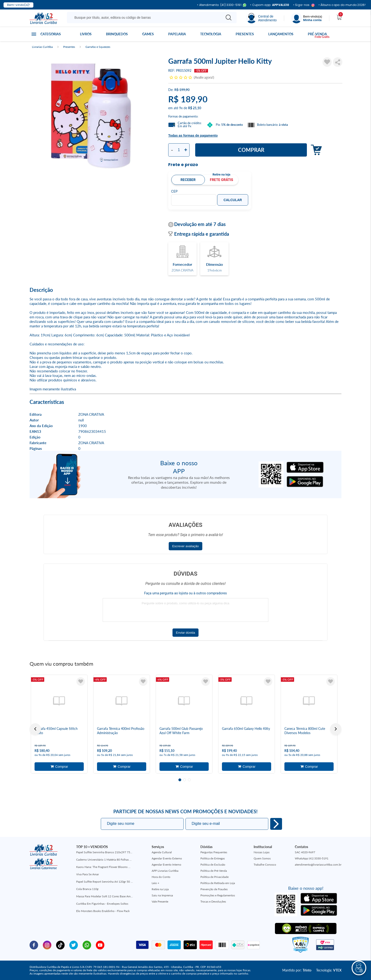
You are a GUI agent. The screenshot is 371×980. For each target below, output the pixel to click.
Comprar (251, 150)
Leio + (155, 883)
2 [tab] (185, 780)
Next (336, 729)
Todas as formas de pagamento (193, 135)
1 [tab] (180, 780)
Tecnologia (211, 34)
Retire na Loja (160, 889)
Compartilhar (338, 62)
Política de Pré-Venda (214, 871)
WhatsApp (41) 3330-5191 (312, 858)
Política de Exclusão (213, 865)
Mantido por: (297, 970)
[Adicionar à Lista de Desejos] (327, 62)
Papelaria (177, 34)
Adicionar (315, 150)
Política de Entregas (213, 858)
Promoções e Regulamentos (218, 895)
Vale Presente (160, 901)
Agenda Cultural (162, 852)
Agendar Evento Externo (167, 858)
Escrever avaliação (186, 546)
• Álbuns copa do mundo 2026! (342, 5)
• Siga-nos (304, 5)
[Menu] (307, 18)
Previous (35, 729)
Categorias (51, 34)
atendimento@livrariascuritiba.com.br (318, 865)
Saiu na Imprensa (162, 895)
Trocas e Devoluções (213, 901)
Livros (86, 34)
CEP (174, 191)
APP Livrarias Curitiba (165, 871)
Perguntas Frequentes (214, 852)
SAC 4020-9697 (305, 852)
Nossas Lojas (262, 852)
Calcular (233, 200)
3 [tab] (189, 780)
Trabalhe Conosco (265, 865)
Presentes (245, 34)
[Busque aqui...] (145, 18)
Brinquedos (117, 34)
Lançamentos (281, 34)
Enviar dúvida (186, 633)
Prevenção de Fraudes (214, 889)
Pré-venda (317, 34)
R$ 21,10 (195, 108)
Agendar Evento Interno (166, 865)
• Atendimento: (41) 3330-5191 (222, 5)
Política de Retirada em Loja (218, 883)
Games (148, 34)
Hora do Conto (161, 877)
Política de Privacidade (214, 877)
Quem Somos (262, 858)
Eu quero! (276, 824)
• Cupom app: (270, 5)
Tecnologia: (329, 970)
